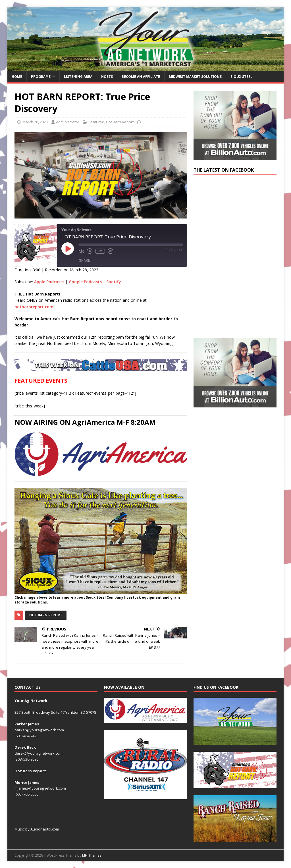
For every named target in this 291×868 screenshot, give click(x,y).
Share (84, 260)
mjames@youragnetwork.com (40, 788)
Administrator (68, 122)
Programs (41, 77)
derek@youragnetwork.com (39, 753)
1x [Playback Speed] (100, 251)
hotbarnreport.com (34, 307)
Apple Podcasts (49, 282)
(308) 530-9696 (26, 759)
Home (17, 77)
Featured (96, 122)
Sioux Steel (241, 77)
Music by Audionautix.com (37, 829)
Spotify (114, 282)
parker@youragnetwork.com (39, 730)
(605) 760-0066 (26, 794)
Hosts (107, 77)
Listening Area (78, 77)
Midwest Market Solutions (195, 77)
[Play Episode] (68, 249)
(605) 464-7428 (26, 736)
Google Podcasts (85, 282)
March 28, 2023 (35, 122)
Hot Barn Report (120, 122)
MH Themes (92, 855)
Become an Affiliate (141, 77)
